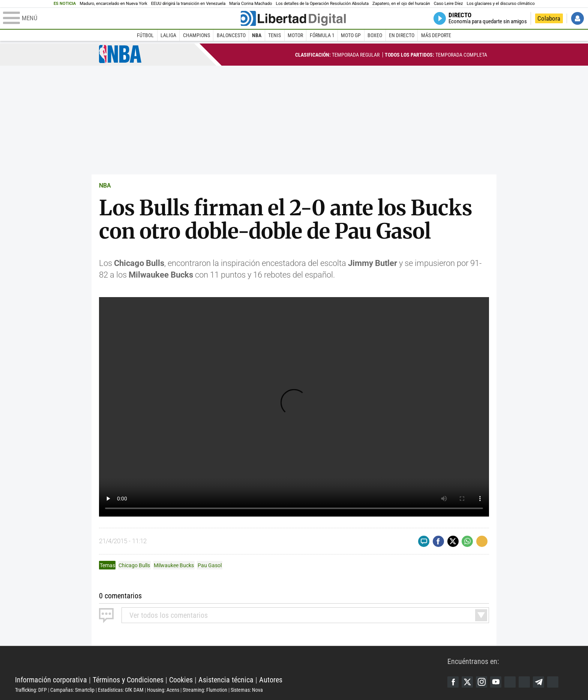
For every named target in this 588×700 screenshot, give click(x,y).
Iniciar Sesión (577, 18)
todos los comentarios (169, 615)
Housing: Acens (163, 690)
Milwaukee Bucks (174, 565)
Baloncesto (231, 35)
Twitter (467, 682)
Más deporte (436, 35)
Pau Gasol (210, 565)
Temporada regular (337, 55)
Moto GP (351, 35)
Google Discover (510, 682)
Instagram (481, 682)
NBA (257, 35)
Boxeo (375, 35)
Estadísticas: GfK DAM (121, 690)
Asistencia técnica (226, 680)
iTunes (553, 682)
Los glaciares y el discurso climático (500, 4)
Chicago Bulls (134, 565)
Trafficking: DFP (31, 690)
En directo (402, 35)
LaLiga (168, 35)
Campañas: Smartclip (72, 690)
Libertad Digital (231, 661)
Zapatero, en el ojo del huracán (401, 4)
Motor (295, 35)
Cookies (181, 680)
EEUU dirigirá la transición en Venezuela (188, 4)
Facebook (453, 682)
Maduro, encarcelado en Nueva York (113, 4)
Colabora (549, 18)
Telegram (538, 682)
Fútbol (145, 35)
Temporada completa (436, 55)
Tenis (274, 35)
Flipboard (524, 682)
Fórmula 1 (322, 35)
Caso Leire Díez (448, 4)
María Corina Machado (250, 4)
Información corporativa (51, 680)
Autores (271, 680)
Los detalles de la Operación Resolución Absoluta (322, 4)
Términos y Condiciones (128, 680)
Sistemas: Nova (247, 690)
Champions (196, 35)
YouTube (496, 682)
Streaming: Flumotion (205, 690)
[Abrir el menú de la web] (121, 18)
